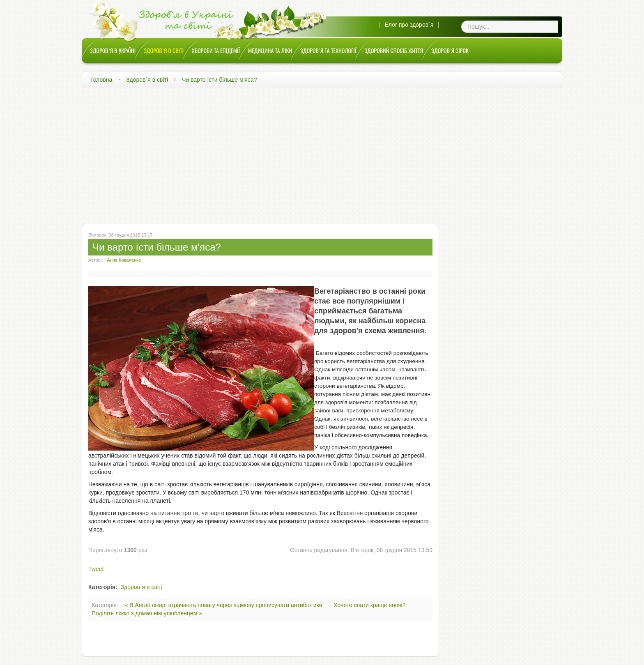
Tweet (96, 569)
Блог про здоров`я (409, 25)
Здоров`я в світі (147, 80)
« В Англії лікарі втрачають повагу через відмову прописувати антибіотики (224, 605)
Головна (101, 80)
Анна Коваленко (124, 260)
